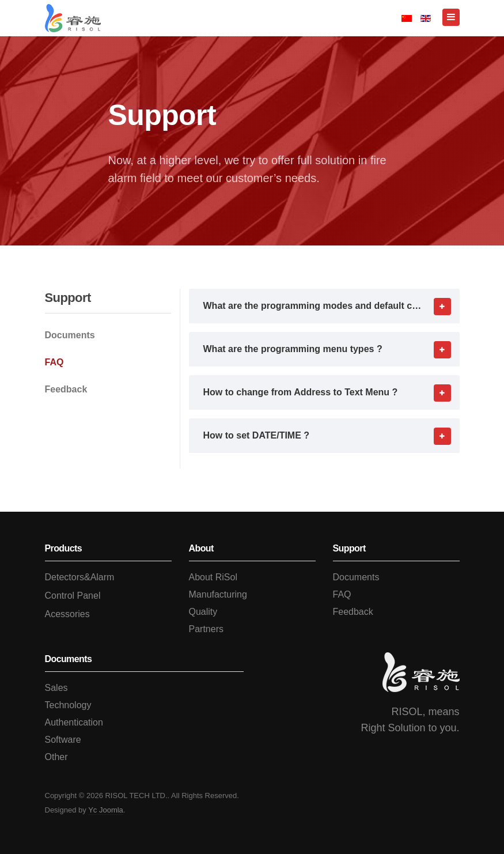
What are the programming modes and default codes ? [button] (331, 306)
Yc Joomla (106, 810)
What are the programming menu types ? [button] (331, 349)
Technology (68, 705)
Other (56, 757)
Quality (203, 612)
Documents (70, 335)
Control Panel (73, 596)
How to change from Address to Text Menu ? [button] (331, 392)
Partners (206, 629)
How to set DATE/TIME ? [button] (331, 436)
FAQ (54, 362)
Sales (56, 688)
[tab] (324, 306)
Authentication (74, 722)
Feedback (66, 389)
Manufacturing (218, 594)
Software (63, 740)
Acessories (67, 614)
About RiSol (213, 577)
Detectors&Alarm (80, 577)
